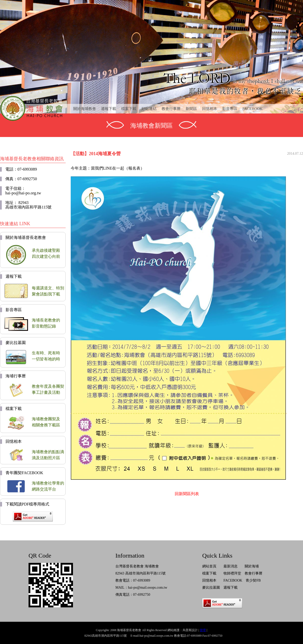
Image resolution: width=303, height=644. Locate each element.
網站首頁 (209, 566)
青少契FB (253, 580)
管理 (203, 630)
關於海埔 (252, 566)
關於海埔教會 (85, 109)
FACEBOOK (252, 109)
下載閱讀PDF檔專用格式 (27, 504)
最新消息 (231, 566)
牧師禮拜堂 (232, 573)
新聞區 (191, 109)
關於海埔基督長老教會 (26, 237)
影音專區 (230, 109)
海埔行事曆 (16, 376)
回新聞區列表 (187, 494)
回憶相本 (210, 109)
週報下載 (109, 109)
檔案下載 (129, 109)
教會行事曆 (171, 109)
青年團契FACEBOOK (24, 473)
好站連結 (149, 109)
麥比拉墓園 (16, 343)
